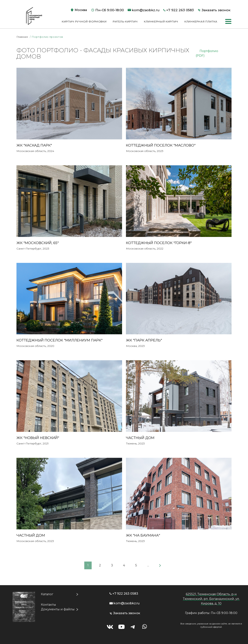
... (148, 565)
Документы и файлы (58, 609)
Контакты (48, 605)
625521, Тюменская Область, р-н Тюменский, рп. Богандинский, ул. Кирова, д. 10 (211, 599)
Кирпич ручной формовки (84, 21)
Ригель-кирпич (125, 21)
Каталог (47, 594)
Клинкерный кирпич (161, 21)
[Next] (160, 565)
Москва (81, 10)
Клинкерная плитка (201, 21)
